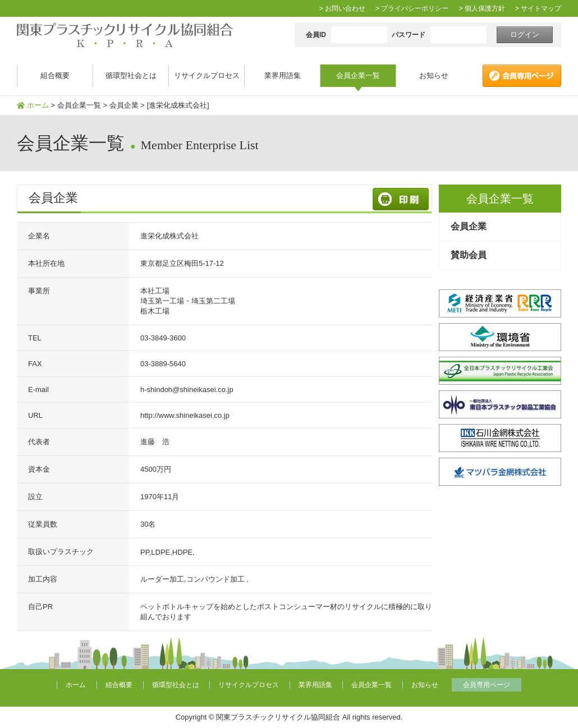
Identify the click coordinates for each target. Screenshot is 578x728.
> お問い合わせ (342, 8)
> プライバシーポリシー (412, 8)
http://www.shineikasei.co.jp (185, 415)
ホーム (38, 105)
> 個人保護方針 (481, 8)
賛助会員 (469, 255)
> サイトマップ (538, 8)
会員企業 (469, 226)
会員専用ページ (487, 685)
